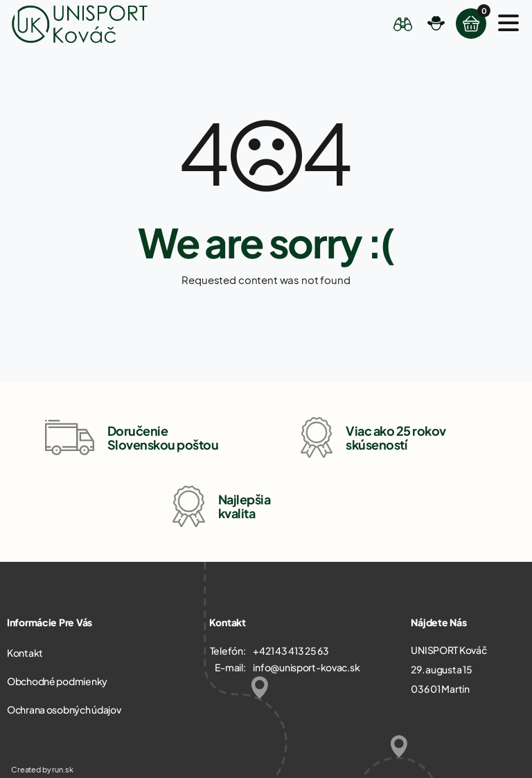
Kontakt (25, 653)
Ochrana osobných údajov (64, 709)
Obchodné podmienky (57, 681)
